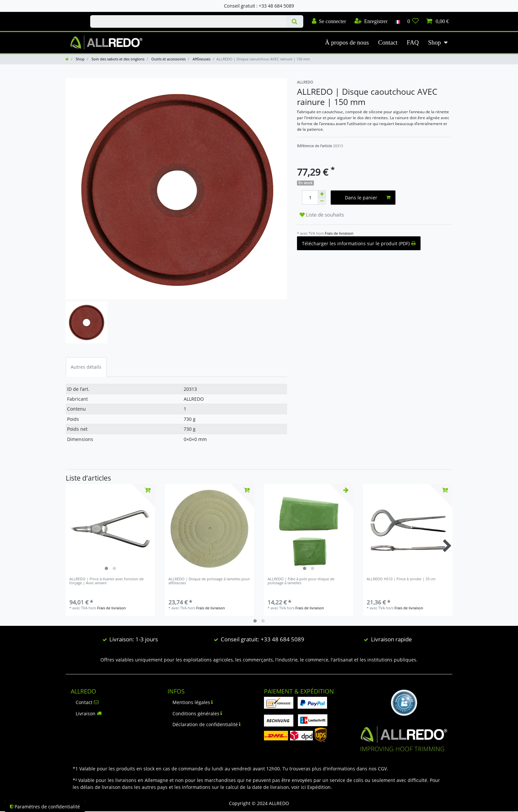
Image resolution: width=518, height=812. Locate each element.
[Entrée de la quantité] (310, 198)
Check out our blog (71, 16)
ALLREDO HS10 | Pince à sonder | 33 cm (401, 579)
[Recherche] (295, 21)
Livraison (89, 713)
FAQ (413, 42)
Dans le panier (368, 198)
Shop (435, 42)
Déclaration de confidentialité (207, 724)
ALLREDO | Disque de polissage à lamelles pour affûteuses (209, 581)
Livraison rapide (391, 639)
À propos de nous (347, 42)
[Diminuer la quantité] (322, 201)
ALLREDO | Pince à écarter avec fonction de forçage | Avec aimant (107, 581)
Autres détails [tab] (86, 367)
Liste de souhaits (322, 215)
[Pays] (397, 21)
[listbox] (110, 529)
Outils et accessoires (168, 59)
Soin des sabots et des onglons (117, 59)
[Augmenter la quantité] (322, 194)
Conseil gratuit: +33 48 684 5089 (262, 639)
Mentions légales (193, 702)
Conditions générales (197, 713)
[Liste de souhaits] (413, 21)
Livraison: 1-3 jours (134, 639)
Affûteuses (201, 59)
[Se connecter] (329, 21)
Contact (388, 42)
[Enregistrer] (371, 21)
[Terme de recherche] (188, 21)
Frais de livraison (339, 233)
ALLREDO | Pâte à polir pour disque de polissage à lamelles (301, 581)
